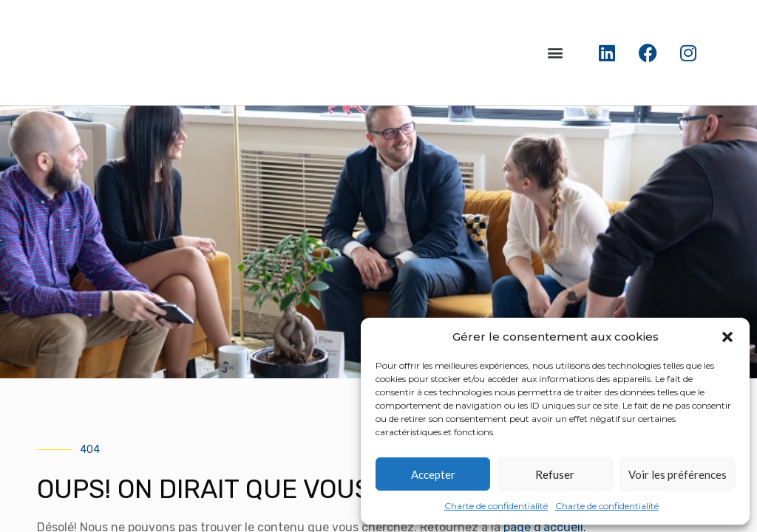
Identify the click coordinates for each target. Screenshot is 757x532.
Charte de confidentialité (496, 506)
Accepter (433, 474)
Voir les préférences (678, 474)
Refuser (555, 474)
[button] (727, 337)
